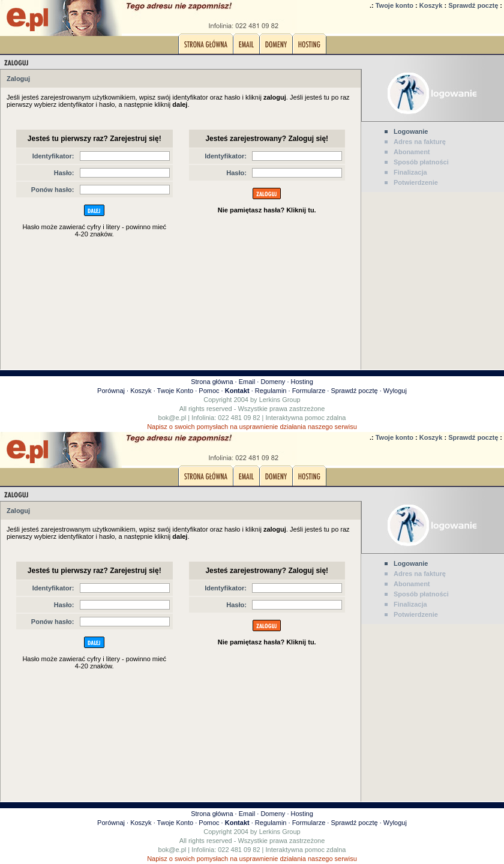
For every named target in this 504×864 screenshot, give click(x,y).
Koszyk (431, 5)
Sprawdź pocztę (473, 5)
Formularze (309, 391)
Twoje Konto (175, 391)
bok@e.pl (172, 418)
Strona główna (212, 382)
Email (247, 382)
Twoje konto (394, 5)
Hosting (302, 382)
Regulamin (271, 391)
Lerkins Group (280, 400)
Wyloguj (395, 391)
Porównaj (111, 391)
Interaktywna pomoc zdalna (306, 418)
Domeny (273, 382)
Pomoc (209, 391)
